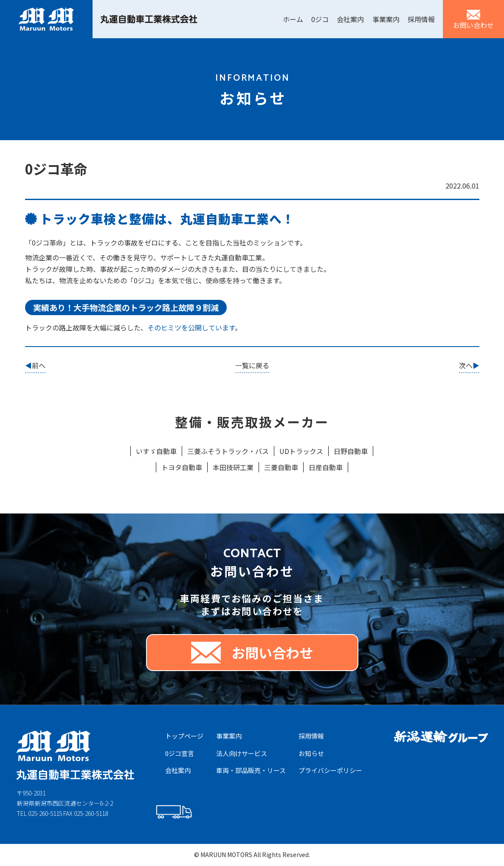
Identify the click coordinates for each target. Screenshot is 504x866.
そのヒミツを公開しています (191, 327)
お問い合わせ (473, 25)
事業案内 (386, 19)
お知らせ (311, 753)
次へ (466, 365)
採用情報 (421, 19)
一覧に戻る (252, 365)
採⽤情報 (311, 736)
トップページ (184, 736)
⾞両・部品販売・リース (251, 770)
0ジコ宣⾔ (180, 753)
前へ (39, 365)
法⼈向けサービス (242, 753)
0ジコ (320, 19)
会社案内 (350, 19)
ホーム (293, 19)
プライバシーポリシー (330, 770)
